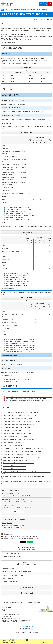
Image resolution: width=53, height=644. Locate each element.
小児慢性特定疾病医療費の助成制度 (10, 569)
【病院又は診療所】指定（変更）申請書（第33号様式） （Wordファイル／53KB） (22, 413)
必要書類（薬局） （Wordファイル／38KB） (16, 276)
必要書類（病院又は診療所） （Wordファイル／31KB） (19, 217)
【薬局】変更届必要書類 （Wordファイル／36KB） (15, 436)
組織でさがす (13, 10)
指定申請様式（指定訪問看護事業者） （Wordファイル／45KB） (21, 340)
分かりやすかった (8, 502)
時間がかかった (29, 508)
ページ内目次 (7, 23)
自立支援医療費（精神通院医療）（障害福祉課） (12, 557)
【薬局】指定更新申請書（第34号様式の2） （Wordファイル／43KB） (19, 439)
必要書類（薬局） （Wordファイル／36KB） (16, 280)
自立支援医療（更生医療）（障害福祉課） (11, 553)
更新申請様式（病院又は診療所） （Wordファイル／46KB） (20, 216)
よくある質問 (37, 602)
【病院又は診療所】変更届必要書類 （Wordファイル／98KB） (18, 419)
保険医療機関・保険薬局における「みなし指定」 (12, 575)
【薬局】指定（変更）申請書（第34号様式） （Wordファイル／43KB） (19, 430)
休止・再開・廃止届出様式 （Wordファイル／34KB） (19, 379)
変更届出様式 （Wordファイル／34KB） (16, 212)
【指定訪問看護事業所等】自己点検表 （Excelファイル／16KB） (18, 463)
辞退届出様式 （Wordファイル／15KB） (16, 381)
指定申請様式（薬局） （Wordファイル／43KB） (17, 274)
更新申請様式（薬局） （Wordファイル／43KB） (17, 281)
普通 (15, 495)
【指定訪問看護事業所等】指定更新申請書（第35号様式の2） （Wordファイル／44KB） (24, 457)
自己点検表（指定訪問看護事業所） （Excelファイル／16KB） (21, 351)
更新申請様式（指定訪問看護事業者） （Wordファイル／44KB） (21, 347)
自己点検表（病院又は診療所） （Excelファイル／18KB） (20, 219)
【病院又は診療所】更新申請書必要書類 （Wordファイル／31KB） (19, 424)
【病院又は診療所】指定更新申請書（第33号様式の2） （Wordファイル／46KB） (22, 421)
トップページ (7, 10)
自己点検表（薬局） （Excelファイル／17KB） (17, 285)
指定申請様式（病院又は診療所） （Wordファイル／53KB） (20, 208)
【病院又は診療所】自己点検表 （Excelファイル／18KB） (17, 427)
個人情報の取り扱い (15, 602)
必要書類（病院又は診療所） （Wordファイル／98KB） (19, 210)
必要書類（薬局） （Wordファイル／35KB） (16, 283)
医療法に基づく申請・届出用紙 (9, 578)
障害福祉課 (23, 10)
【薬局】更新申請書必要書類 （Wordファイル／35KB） (16, 442)
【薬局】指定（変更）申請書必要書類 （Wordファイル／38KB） (18, 433)
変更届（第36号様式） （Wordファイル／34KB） (14, 466)
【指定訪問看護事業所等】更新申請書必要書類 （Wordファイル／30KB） (21, 460)
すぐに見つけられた (8, 508)
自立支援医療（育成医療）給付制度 (10, 582)
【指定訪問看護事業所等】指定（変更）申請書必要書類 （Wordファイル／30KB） (22, 451)
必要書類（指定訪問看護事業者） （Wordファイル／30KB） (20, 342)
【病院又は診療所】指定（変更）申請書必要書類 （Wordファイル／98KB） (21, 416)
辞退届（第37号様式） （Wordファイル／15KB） (14, 469)
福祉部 (4, 523)
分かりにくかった (29, 502)
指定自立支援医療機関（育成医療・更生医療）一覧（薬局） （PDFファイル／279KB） (26, 399)
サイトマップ (5, 602)
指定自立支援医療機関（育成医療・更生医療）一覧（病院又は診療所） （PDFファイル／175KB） (29, 397)
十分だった (6, 495)
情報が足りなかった (26, 495)
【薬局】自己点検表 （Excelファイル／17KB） (14, 445)
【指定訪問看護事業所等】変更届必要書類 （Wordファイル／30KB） (19, 454)
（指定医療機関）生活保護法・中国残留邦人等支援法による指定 (16, 572)
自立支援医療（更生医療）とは (8, 43)
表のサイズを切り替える (26, 67)
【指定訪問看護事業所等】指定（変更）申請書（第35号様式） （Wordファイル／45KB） (24, 448)
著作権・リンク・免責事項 (27, 602)
